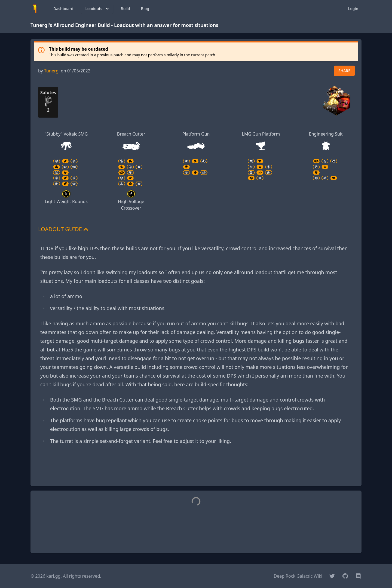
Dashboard (63, 9)
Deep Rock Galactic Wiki (298, 576)
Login (353, 9)
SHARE (344, 71)
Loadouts (97, 9)
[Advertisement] (196, 470)
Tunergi (52, 71)
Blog (145, 9)
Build (125, 9)
